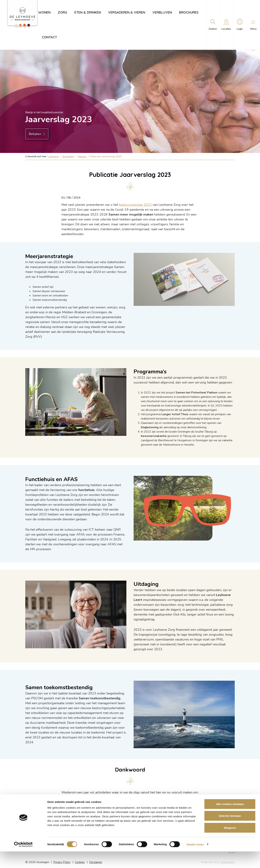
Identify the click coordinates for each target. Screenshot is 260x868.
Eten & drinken (87, 12)
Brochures (189, 12)
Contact (49, 37)
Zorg (62, 12)
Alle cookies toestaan (230, 820)
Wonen (44, 12)
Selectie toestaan (230, 832)
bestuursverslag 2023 (135, 205)
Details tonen (195, 861)
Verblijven (162, 12)
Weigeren (230, 844)
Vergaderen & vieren (126, 12)
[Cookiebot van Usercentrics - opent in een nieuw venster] (23, 861)
